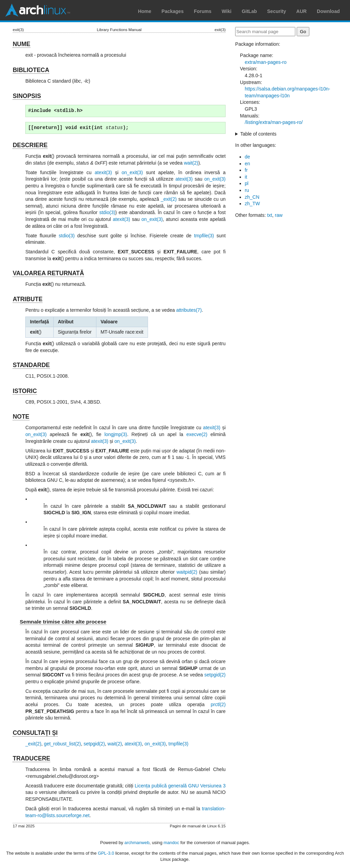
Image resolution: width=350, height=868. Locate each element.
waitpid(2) (187, 572)
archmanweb (137, 843)
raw (279, 215)
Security (277, 11)
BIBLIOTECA (31, 70)
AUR (301, 11)
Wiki (227, 11)
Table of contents (258, 134)
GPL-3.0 (106, 853)
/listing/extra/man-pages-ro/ (274, 122)
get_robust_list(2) (63, 744)
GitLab (249, 11)
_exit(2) (169, 199)
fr (246, 170)
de (247, 157)
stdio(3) (107, 212)
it (246, 177)
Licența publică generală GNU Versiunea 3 (180, 786)
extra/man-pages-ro (266, 62)
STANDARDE (31, 365)
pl (247, 183)
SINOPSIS (27, 96)
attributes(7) (189, 310)
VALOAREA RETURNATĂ (48, 273)
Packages (173, 11)
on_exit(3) (132, 172)
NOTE (21, 417)
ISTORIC (25, 391)
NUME (22, 44)
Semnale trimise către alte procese (63, 622)
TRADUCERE (31, 758)
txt (270, 215)
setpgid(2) (215, 675)
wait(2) (191, 163)
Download (328, 11)
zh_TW (252, 204)
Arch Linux (38, 10)
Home (145, 11)
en (247, 164)
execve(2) (197, 434)
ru (247, 190)
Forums (203, 11)
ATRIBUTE (28, 299)
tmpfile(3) (204, 236)
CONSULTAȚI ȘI (35, 733)
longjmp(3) (116, 434)
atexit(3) (103, 172)
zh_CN (252, 197)
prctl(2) (218, 704)
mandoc (172, 843)
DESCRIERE (30, 145)
